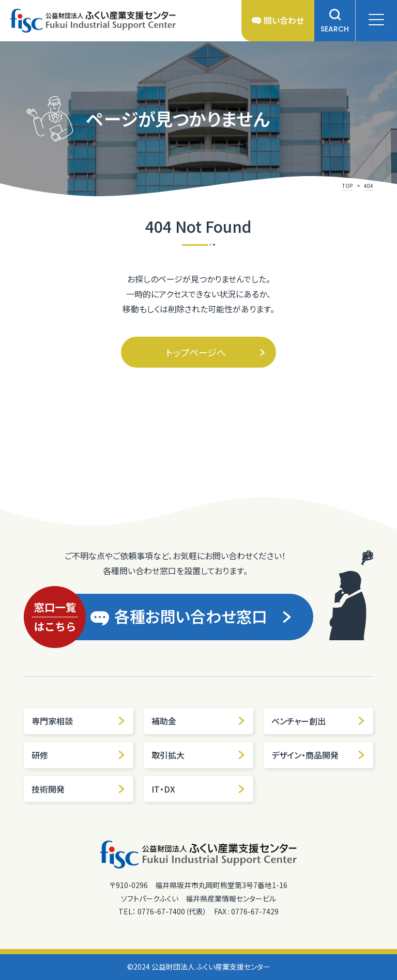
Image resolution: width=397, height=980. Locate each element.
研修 (79, 755)
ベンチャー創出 (318, 721)
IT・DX (198, 789)
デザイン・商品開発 (318, 755)
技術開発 (79, 789)
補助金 (198, 721)
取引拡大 (198, 755)
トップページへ (216, 352)
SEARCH (335, 21)
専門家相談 (79, 721)
